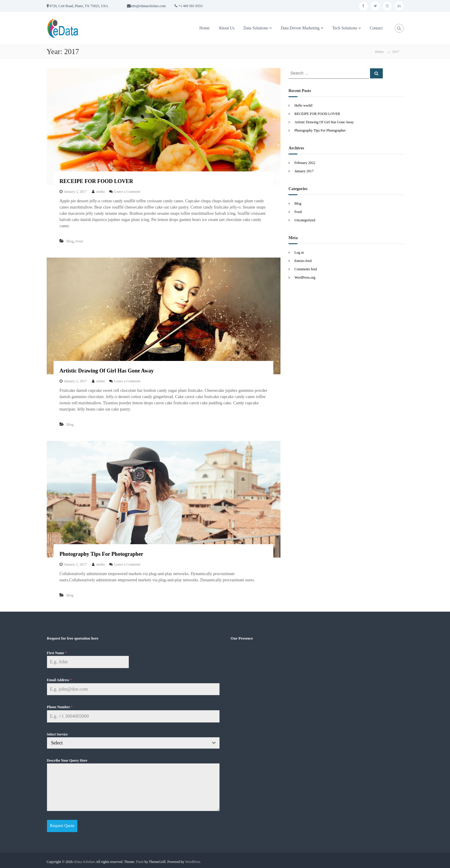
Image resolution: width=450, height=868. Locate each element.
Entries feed (303, 261)
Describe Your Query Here (67, 760)
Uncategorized (305, 220)
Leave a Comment (127, 192)
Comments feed (306, 269)
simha (100, 192)
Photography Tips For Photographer (101, 554)
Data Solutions (256, 28)
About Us (227, 28)
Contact (376, 28)
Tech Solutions (345, 28)
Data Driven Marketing (300, 28)
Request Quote (62, 826)
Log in (299, 252)
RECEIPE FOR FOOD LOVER (96, 181)
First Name (57, 653)
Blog (70, 241)
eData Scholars (84, 859)
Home (204, 28)
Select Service (57, 734)
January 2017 (304, 171)
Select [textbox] (57, 743)
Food (79, 241)
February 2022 (305, 163)
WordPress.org (305, 277)
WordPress (193, 859)
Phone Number (60, 707)
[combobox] (133, 743)
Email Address (59, 680)
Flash (140, 859)
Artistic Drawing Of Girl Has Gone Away (107, 371)
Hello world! (304, 105)
